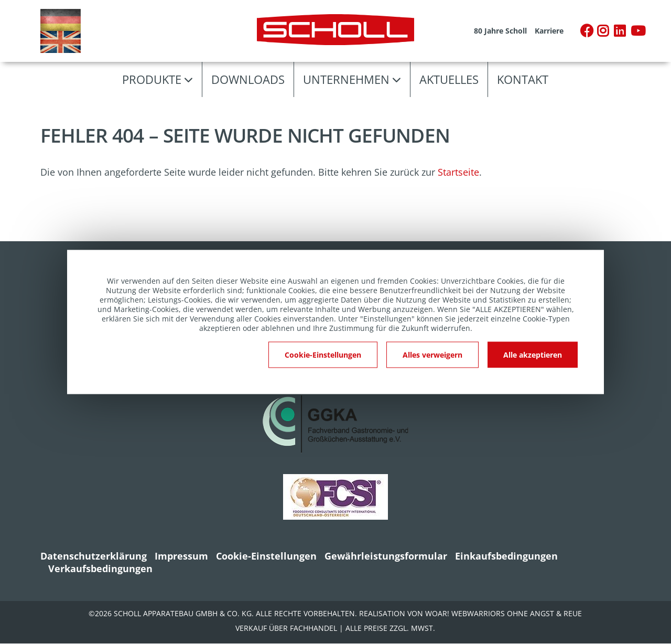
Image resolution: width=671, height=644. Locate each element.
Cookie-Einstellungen (266, 556)
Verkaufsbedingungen (100, 568)
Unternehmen (346, 79)
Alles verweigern (432, 355)
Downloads (248, 79)
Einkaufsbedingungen (506, 556)
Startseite (458, 172)
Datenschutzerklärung (94, 556)
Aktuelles (449, 79)
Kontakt (523, 79)
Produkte (152, 79)
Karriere (549, 31)
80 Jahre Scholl (500, 31)
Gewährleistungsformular (386, 556)
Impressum (181, 556)
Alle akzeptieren (533, 355)
